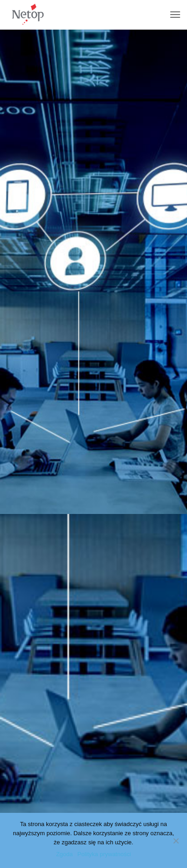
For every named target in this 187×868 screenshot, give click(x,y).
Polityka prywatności (104, 854)
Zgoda (64, 854)
